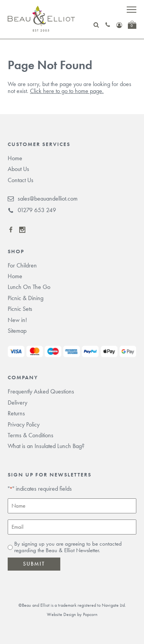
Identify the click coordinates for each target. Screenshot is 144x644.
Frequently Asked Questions (41, 391)
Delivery (17, 402)
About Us (18, 169)
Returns (16, 413)
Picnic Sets (20, 309)
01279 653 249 (32, 210)
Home (15, 158)
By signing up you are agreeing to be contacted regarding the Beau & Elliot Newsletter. (68, 547)
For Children (22, 265)
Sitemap (17, 331)
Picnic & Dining (26, 298)
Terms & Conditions (31, 435)
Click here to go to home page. (67, 91)
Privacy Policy (24, 424)
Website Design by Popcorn (72, 614)
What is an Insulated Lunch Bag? (46, 446)
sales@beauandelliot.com (43, 199)
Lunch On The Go (29, 287)
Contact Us (21, 180)
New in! (17, 320)
